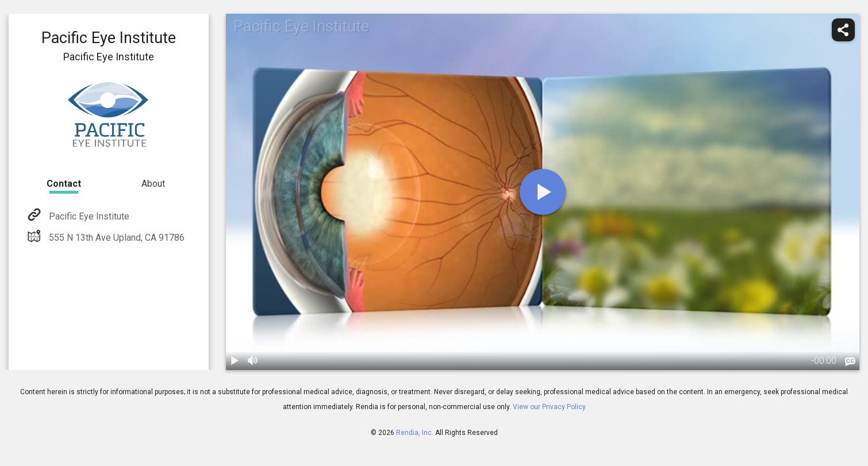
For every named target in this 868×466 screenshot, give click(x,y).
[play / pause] (235, 361)
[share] (843, 30)
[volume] (254, 361)
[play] (543, 192)
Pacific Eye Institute (88, 216)
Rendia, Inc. (415, 433)
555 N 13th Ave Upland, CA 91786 (116, 238)
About (153, 184)
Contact (64, 184)
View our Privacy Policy (549, 407)
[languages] (850, 362)
